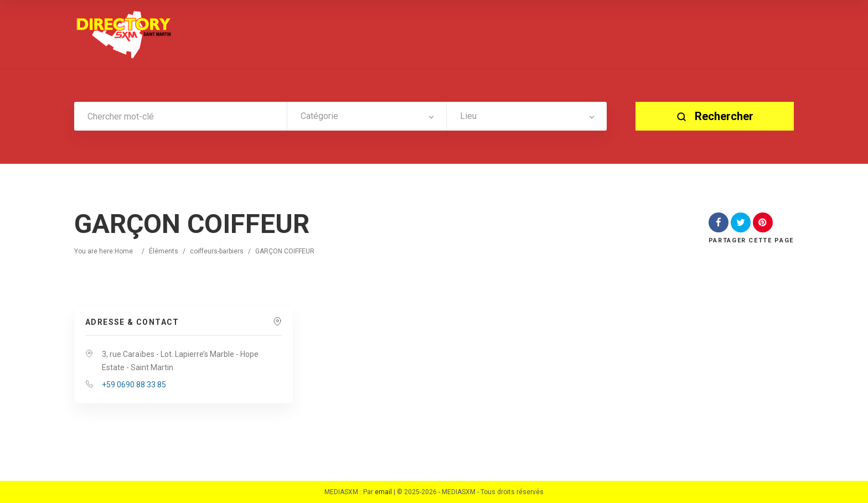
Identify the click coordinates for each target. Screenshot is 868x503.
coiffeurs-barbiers (217, 251)
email (383, 492)
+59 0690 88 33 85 (134, 385)
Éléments (164, 251)
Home (124, 251)
